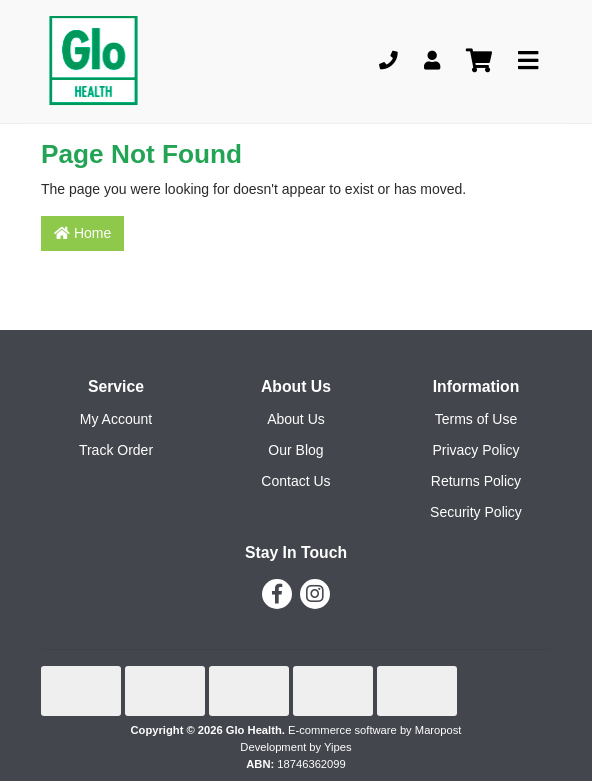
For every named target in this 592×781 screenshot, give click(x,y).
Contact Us (295, 481)
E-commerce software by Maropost (374, 730)
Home (82, 233)
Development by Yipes (295, 747)
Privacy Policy (475, 450)
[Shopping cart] (479, 61)
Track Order (116, 450)
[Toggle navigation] (528, 61)
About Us (296, 419)
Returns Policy (476, 481)
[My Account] (432, 61)
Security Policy (476, 512)
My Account (116, 419)
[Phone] (388, 61)
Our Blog (295, 450)
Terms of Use (476, 419)
